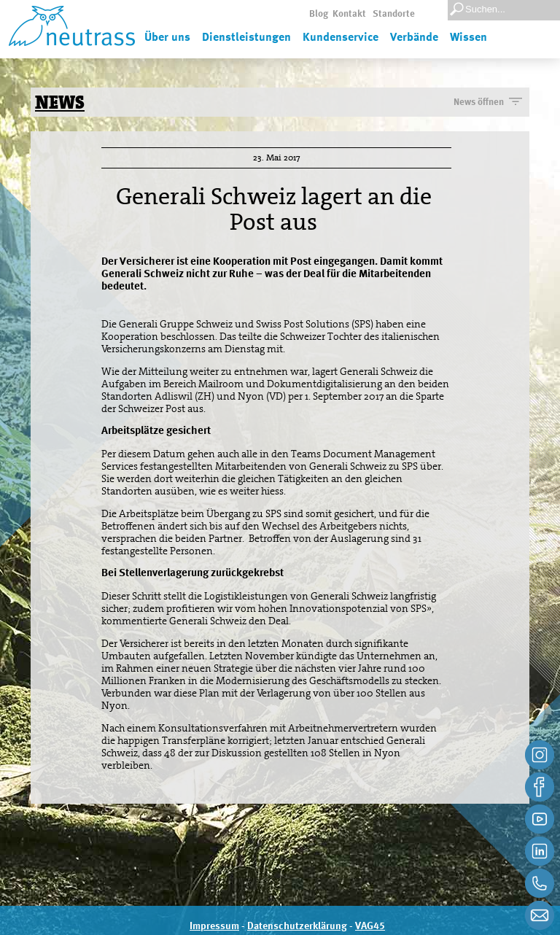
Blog (319, 14)
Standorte (394, 14)
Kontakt (349, 14)
